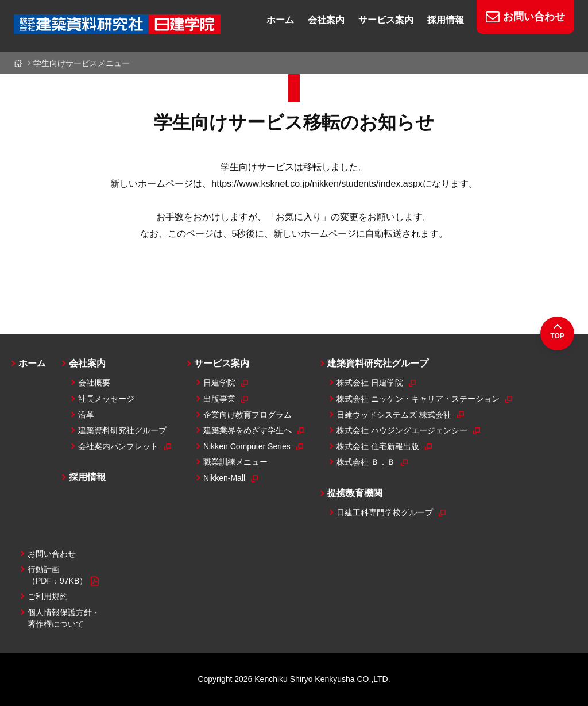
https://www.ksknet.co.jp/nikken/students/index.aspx (317, 184)
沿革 (86, 415)
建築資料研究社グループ (122, 430)
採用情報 (87, 477)
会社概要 (94, 383)
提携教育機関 (355, 493)
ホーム (20, 63)
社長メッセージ (106, 399)
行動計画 (63, 576)
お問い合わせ (52, 554)
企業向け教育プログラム (247, 415)
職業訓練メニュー (235, 462)
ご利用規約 (48, 596)
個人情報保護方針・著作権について (64, 618)
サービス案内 (222, 363)
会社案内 (87, 363)
